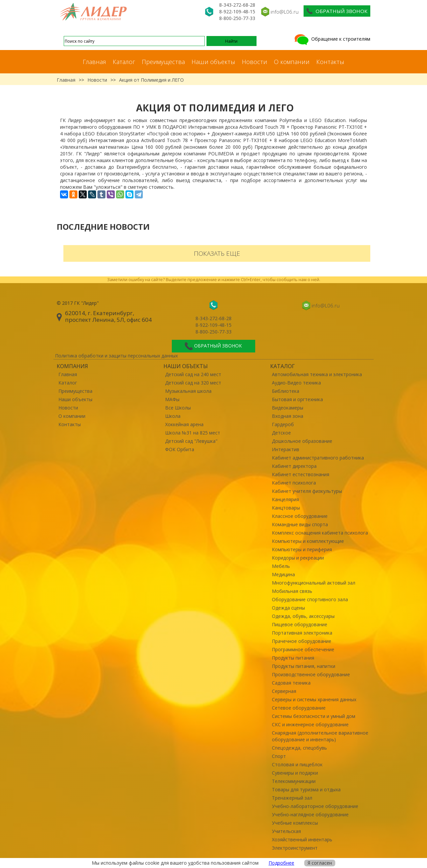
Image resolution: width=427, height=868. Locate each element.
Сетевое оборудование (299, 708)
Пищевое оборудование (300, 624)
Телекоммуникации (294, 781)
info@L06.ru (285, 12)
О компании (292, 62)
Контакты (330, 62)
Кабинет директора (294, 466)
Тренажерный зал (292, 798)
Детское (281, 433)
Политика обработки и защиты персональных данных (116, 356)
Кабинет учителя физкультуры (307, 491)
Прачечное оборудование (302, 641)
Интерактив (286, 449)
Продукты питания (293, 658)
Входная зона (288, 416)
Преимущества (163, 62)
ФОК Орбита (180, 449)
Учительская (286, 831)
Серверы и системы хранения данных (314, 699)
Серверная (284, 691)
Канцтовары (286, 508)
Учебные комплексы (295, 823)
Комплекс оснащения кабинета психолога (320, 533)
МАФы (172, 399)
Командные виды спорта (300, 524)
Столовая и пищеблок (297, 764)
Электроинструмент (295, 848)
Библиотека (286, 391)
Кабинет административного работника (318, 458)
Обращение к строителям (332, 39)
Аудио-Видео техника (296, 383)
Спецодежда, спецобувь (299, 748)
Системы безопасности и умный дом (314, 716)
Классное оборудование (300, 516)
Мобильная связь (292, 591)
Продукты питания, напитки (304, 666)
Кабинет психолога (294, 483)
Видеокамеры (288, 408)
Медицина (283, 574)
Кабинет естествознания (301, 474)
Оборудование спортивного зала (310, 599)
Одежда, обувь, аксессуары (303, 616)
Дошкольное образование (302, 441)
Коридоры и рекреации (298, 558)
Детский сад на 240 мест (193, 374)
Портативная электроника (302, 633)
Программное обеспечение (303, 649)
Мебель (281, 566)
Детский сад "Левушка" (191, 441)
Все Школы (178, 408)
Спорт (279, 756)
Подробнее (281, 863)
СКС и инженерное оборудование (310, 724)
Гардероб (283, 424)
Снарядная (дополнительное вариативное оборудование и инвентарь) (320, 736)
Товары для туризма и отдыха (306, 789)
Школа (173, 416)
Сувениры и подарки (295, 773)
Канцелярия (285, 499)
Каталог (124, 62)
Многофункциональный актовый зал (314, 583)
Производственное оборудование (311, 674)
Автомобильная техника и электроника (317, 374)
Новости (255, 62)
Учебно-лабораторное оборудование (315, 806)
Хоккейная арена (184, 424)
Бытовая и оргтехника (297, 399)
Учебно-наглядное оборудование (310, 814)
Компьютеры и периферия (302, 549)
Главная (94, 62)
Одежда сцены (288, 608)
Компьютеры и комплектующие (308, 541)
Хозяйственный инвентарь (302, 839)
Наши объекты (213, 62)
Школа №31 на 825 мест (193, 433)
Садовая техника (291, 683)
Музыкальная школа (188, 391)
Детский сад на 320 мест (193, 383)
